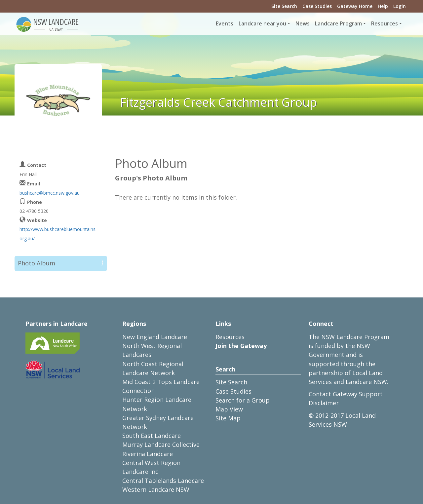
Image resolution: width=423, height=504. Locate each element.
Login (400, 6)
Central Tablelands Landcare (163, 481)
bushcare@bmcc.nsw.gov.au (50, 193)
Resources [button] (385, 23)
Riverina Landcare (148, 454)
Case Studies (317, 6)
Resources (230, 337)
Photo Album (37, 263)
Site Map (228, 418)
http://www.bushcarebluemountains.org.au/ (58, 234)
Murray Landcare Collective (161, 445)
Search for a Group (243, 400)
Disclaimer (324, 403)
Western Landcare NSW (156, 489)
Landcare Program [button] (338, 23)
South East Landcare (152, 436)
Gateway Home (355, 6)
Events (225, 23)
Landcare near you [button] (262, 23)
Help (383, 6)
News (303, 23)
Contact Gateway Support (346, 394)
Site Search (284, 6)
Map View (229, 409)
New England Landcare (155, 337)
